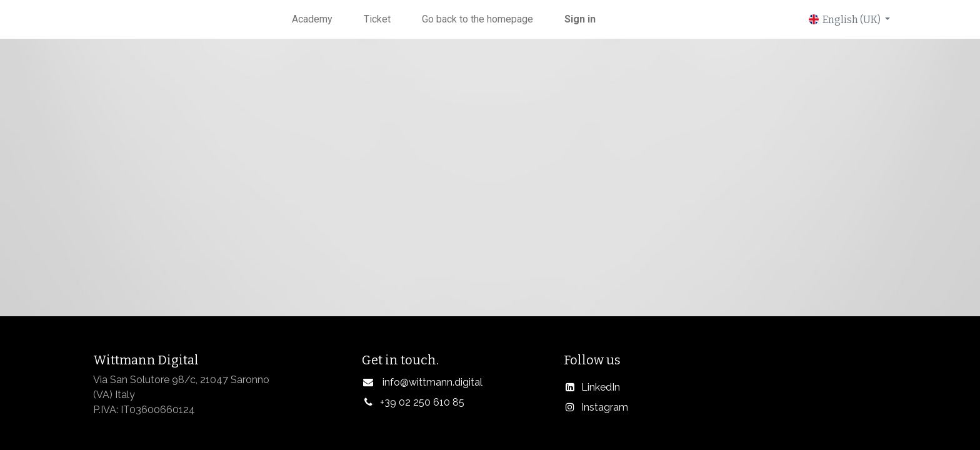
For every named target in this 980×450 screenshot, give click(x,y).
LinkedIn (601, 387)
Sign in (580, 19)
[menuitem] (312, 19)
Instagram (605, 407)
